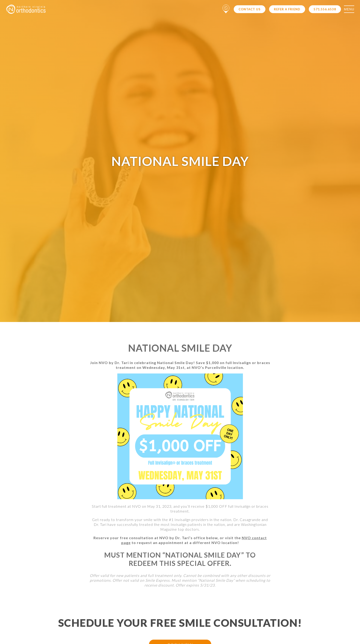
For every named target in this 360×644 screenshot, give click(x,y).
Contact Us (250, 9)
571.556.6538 (325, 9)
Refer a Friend (287, 9)
